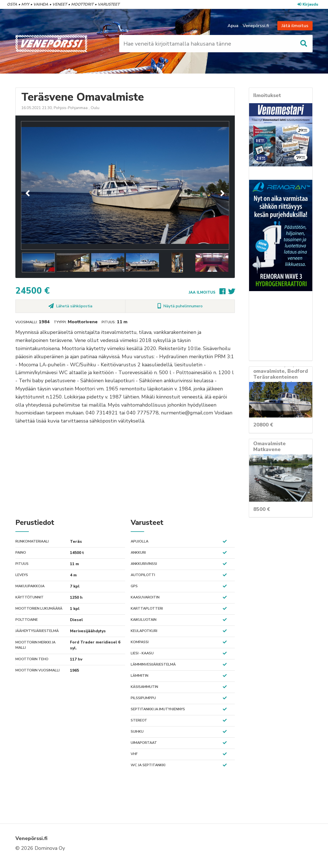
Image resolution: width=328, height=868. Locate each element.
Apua (233, 26)
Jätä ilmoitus (295, 26)
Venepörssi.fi (256, 26)
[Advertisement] (125, 471)
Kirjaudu (308, 4)
